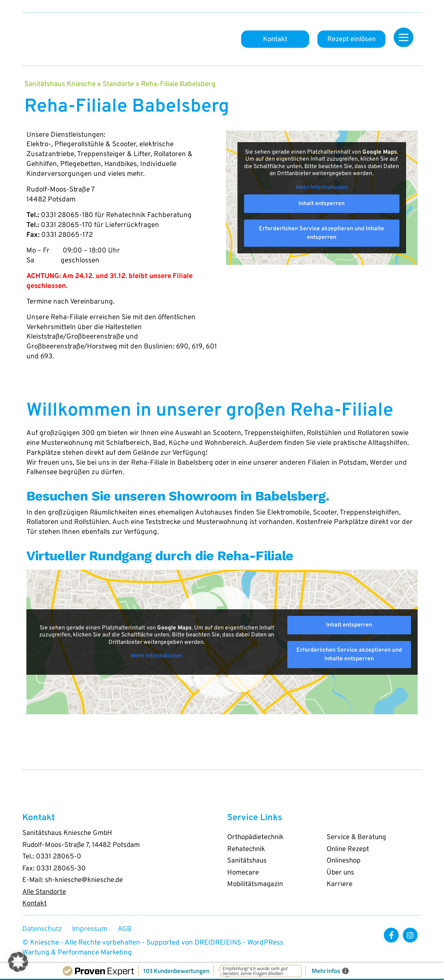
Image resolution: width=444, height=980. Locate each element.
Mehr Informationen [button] (322, 187)
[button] (18, 962)
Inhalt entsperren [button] (322, 204)
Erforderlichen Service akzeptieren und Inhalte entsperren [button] (322, 233)
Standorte (118, 84)
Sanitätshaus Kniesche (60, 84)
